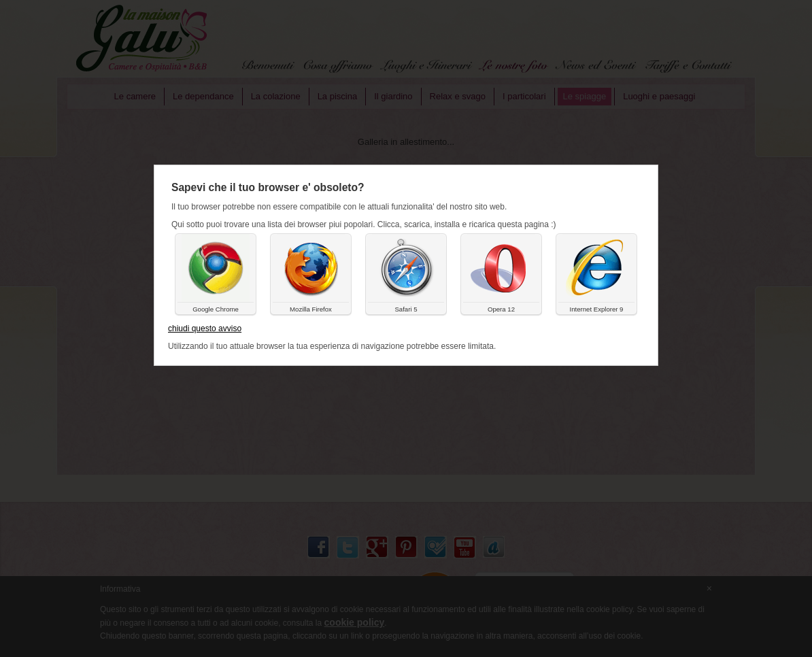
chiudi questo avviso (205, 328)
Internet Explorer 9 (597, 309)
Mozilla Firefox (311, 309)
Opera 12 (501, 309)
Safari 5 (406, 309)
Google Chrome (216, 309)
